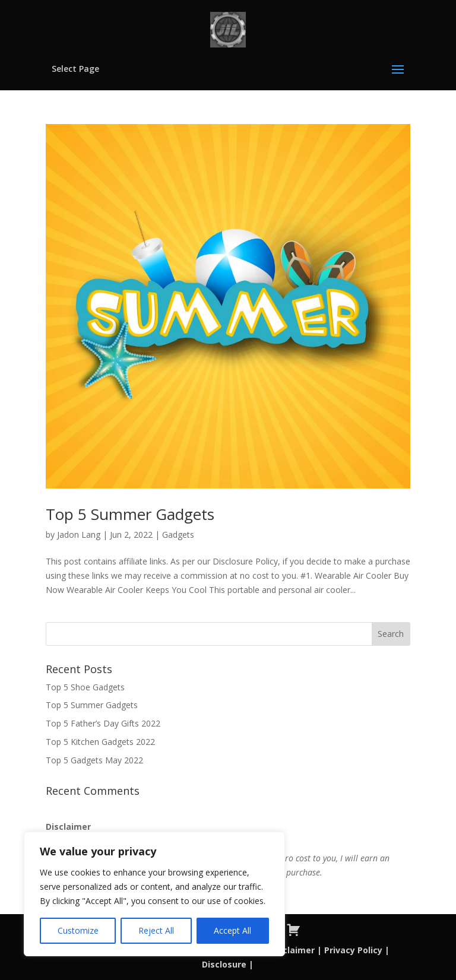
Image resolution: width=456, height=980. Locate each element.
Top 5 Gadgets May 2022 (94, 760)
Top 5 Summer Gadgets (130, 514)
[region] (154, 894)
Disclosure (224, 964)
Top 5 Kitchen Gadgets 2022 (100, 742)
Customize (78, 930)
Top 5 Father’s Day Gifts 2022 (103, 723)
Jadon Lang (79, 535)
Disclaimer (291, 950)
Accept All (232, 930)
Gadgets (178, 535)
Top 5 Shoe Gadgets (85, 687)
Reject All (156, 930)
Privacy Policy (353, 950)
